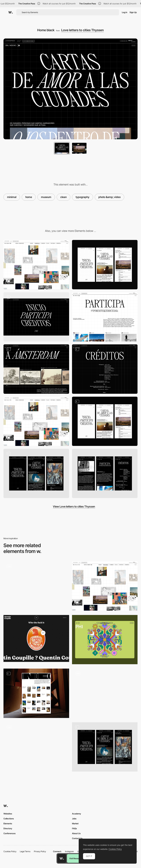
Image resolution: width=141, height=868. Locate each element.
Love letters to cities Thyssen (83, 30)
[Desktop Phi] (105, 640)
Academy (77, 814)
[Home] (105, 693)
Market (75, 823)
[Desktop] (36, 265)
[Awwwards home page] (62, 858)
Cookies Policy (10, 851)
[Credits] (105, 369)
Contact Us (77, 838)
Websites (8, 814)
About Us (76, 833)
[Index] (36, 693)
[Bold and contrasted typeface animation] (36, 746)
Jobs (74, 819)
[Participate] (105, 317)
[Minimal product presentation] (36, 585)
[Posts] (36, 369)
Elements (8, 823)
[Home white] (36, 421)
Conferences (9, 833)
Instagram (69, 851)
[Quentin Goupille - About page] (36, 638)
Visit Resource (75, 858)
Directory (8, 828)
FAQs (74, 828)
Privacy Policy (40, 851)
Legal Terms (25, 851)
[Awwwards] (11, 12)
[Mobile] (105, 265)
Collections (9, 819)
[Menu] (36, 317)
